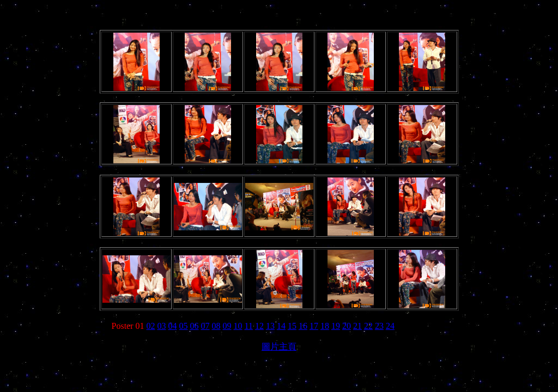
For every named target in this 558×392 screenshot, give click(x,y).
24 (390, 326)
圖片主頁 (279, 347)
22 (368, 326)
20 (347, 326)
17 (314, 326)
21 (357, 326)
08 (216, 326)
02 (151, 326)
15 (292, 326)
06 (195, 326)
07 (205, 326)
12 (259, 326)
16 (303, 326)
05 (184, 326)
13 (270, 326)
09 (227, 326)
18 (325, 326)
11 (249, 326)
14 (281, 326)
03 (162, 326)
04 (173, 326)
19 (336, 326)
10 (238, 326)
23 (379, 326)
